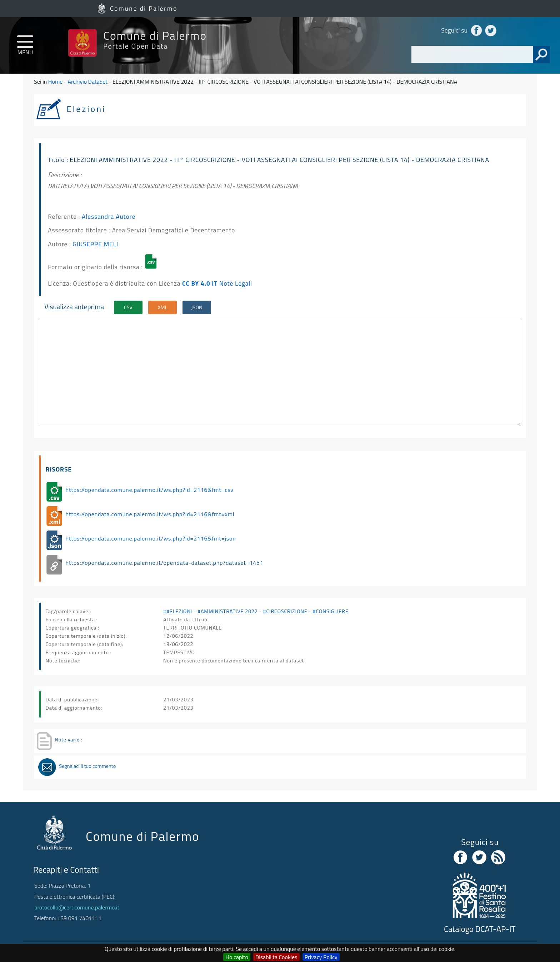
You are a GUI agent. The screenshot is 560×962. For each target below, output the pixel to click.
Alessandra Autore (109, 216)
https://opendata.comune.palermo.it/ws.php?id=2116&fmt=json (151, 538)
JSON (197, 307)
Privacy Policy (321, 957)
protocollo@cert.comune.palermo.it (77, 907)
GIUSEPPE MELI (95, 244)
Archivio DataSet (87, 82)
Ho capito (237, 957)
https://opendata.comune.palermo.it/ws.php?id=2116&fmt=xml (150, 514)
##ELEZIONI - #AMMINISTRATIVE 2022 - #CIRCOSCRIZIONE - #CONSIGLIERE (256, 611)
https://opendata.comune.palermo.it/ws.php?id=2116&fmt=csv (150, 490)
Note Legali (236, 283)
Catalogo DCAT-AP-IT (480, 929)
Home (56, 82)
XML (163, 307)
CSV (128, 307)
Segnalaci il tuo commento (87, 766)
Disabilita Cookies (276, 957)
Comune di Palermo (144, 8)
